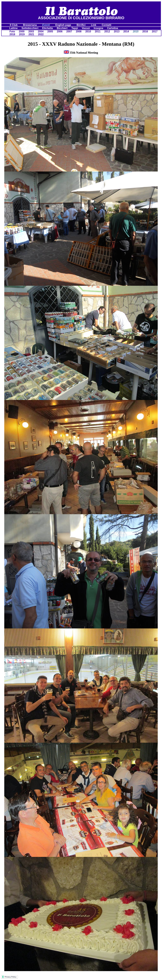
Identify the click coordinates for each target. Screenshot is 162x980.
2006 (60, 31)
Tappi (75, 28)
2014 (126, 31)
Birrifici (81, 25)
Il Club (14, 25)
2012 (107, 31)
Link (94, 25)
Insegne (98, 28)
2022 (41, 34)
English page (64, 25)
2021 (31, 34)
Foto (12, 31)
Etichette (48, 28)
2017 (155, 31)
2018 (12, 34)
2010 (88, 31)
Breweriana (30, 25)
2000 (22, 31)
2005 (50, 31)
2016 (145, 31)
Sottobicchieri (30, 28)
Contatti (107, 25)
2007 (69, 31)
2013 (117, 31)
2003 (31, 31)
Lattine (13, 28)
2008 (79, 31)
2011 (98, 31)
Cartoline (113, 28)
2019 (22, 34)
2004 (41, 31)
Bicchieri (62, 28)
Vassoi (86, 28)
